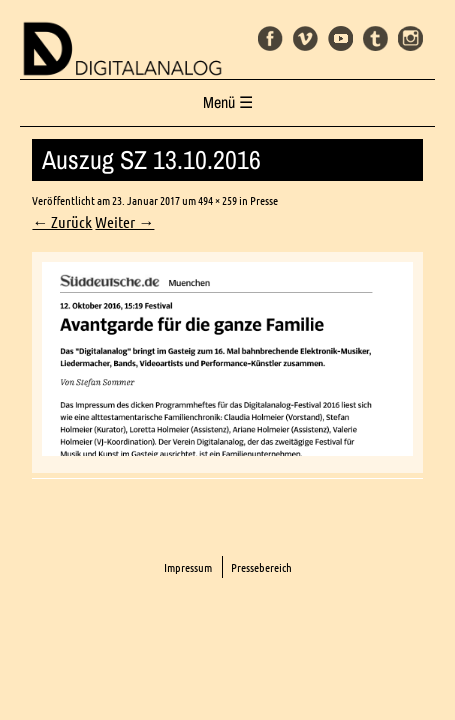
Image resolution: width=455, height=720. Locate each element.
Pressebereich (261, 567)
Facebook (270, 38)
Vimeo (305, 38)
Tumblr (375, 38)
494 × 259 (217, 200)
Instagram (410, 38)
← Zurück (62, 222)
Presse (264, 200)
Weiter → (124, 222)
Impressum (188, 567)
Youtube (340, 38)
